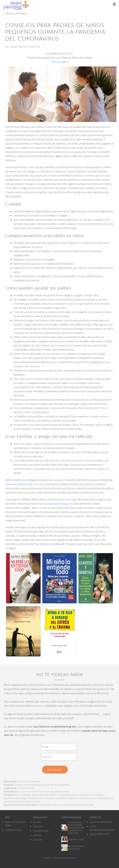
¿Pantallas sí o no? (76, 839)
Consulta (37, 822)
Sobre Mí (37, 835)
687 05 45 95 (103, 834)
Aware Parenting (41, 831)
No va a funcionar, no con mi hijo (76, 847)
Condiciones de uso (14, 830)
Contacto (37, 840)
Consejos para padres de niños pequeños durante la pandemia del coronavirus (76, 828)
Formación (38, 826)
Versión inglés (60, 62)
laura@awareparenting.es (102, 830)
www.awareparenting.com (22, 484)
